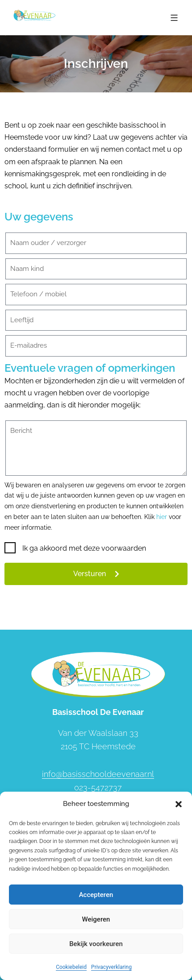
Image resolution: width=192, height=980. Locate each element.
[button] (179, 804)
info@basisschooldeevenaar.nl (98, 774)
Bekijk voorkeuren (96, 944)
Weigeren (96, 919)
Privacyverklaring (111, 967)
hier (162, 517)
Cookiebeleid (71, 967)
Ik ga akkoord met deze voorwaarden (84, 548)
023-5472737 (98, 787)
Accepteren (96, 895)
